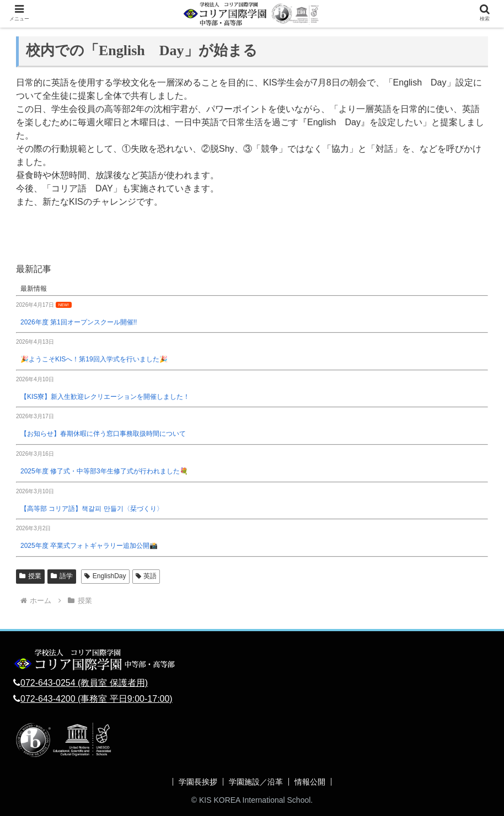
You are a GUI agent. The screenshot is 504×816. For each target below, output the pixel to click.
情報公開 (310, 782)
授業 (30, 576)
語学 (62, 576)
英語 (146, 576)
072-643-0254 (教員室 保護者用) (84, 683)
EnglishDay (105, 576)
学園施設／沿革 (256, 782)
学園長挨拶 (198, 782)
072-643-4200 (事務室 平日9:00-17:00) (96, 699)
